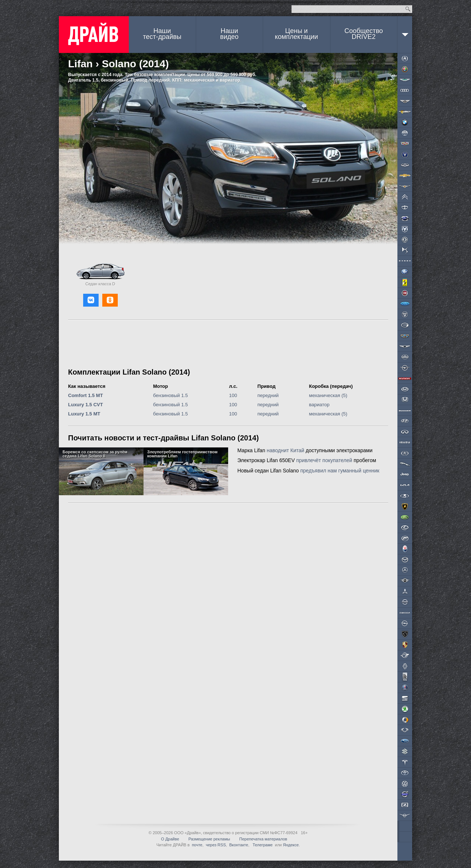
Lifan (80, 64)
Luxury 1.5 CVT (86, 405)
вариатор (319, 405)
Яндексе (291, 845)
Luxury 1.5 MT (84, 414)
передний (268, 395)
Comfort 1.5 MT (86, 395)
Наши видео (229, 34)
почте (197, 845)
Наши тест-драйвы (162, 34)
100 (233, 395)
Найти (408, 9)
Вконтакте (239, 845)
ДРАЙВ (94, 35)
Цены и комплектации (296, 34)
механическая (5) (328, 395)
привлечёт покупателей (324, 460)
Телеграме (262, 845)
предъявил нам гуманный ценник (340, 471)
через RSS (216, 845)
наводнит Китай (286, 450)
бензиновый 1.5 (171, 395)
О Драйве (170, 839)
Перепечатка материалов (263, 839)
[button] (91, 300)
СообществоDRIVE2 (364, 34)
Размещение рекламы (209, 839)
